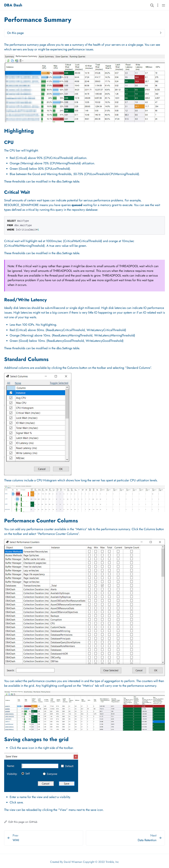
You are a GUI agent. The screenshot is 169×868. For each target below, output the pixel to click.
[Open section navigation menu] (158, 5)
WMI (16, 840)
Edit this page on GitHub (21, 822)
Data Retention (147, 840)
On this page (15, 33)
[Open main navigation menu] (163, 5)
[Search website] (152, 5)
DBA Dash (13, 5)
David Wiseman (73, 862)
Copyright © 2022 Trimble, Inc (101, 862)
